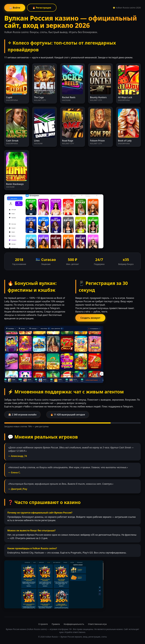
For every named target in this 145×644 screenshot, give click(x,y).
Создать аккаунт (90, 318)
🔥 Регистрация (42, 8)
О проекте (43, 624)
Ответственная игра (97, 624)
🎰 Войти (15, 8)
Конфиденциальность (74, 624)
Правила (56, 624)
